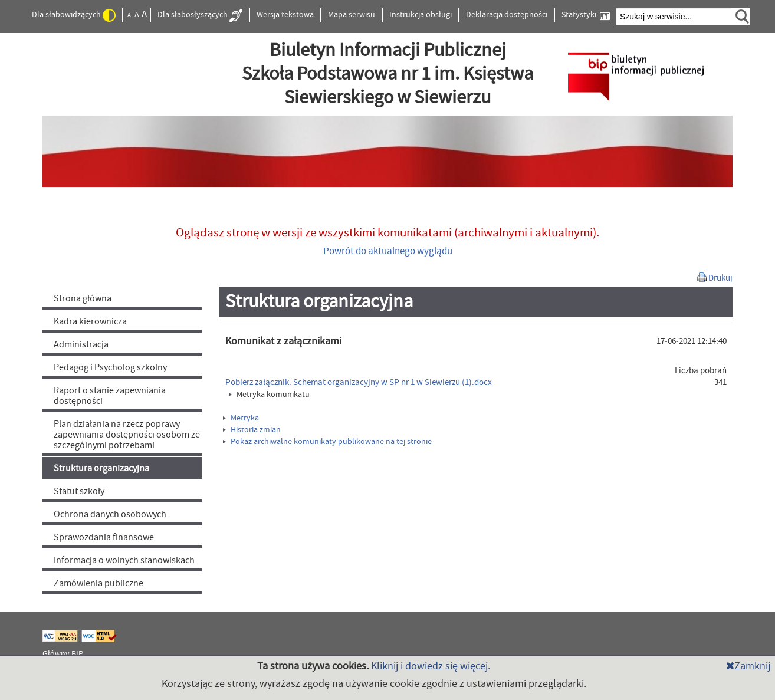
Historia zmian (252, 430)
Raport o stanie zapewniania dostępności (110, 396)
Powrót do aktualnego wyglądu (388, 251)
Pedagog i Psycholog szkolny (110, 367)
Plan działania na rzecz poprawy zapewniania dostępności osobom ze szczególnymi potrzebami (127, 435)
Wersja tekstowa (285, 15)
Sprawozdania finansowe (104, 537)
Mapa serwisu (352, 15)
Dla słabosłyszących (200, 15)
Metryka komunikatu (269, 395)
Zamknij (748, 666)
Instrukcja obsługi (421, 15)
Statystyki (586, 15)
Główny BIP (63, 654)
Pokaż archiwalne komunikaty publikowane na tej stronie (327, 442)
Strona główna (83, 298)
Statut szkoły (79, 491)
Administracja (81, 344)
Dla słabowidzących (74, 15)
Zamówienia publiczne (98, 583)
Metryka (241, 418)
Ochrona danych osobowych (110, 514)
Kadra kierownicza (90, 321)
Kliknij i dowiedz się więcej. (431, 666)
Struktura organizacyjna (101, 468)
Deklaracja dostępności (507, 15)
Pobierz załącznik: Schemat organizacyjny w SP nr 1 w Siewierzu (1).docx (359, 382)
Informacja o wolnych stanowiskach (124, 560)
